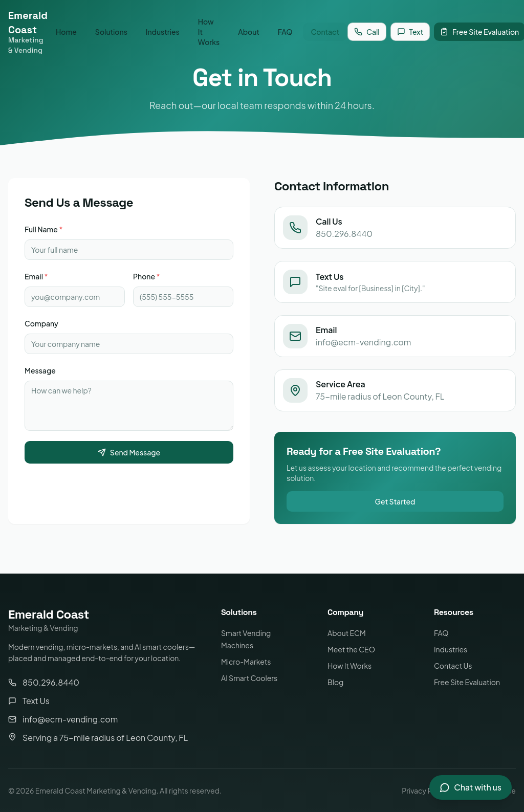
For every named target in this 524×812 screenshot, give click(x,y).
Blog (335, 682)
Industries (163, 32)
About (249, 32)
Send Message (129, 452)
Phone (146, 276)
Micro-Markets (246, 662)
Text (410, 32)
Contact (325, 32)
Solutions (111, 32)
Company (41, 323)
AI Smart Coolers (249, 678)
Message (40, 370)
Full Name (43, 229)
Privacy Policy (425, 791)
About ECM (347, 633)
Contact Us (453, 666)
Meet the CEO (351, 649)
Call (367, 32)
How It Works (209, 32)
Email (36, 276)
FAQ (285, 32)
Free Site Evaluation (467, 682)
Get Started (395, 501)
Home (66, 32)
